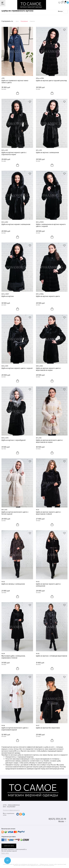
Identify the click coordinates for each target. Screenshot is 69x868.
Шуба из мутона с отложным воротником (52, 656)
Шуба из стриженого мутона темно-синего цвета (15, 82)
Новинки (32, 21)
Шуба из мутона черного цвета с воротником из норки (48, 369)
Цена (17, 21)
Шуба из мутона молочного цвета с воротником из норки (49, 441)
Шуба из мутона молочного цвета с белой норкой (15, 513)
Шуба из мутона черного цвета (48, 296)
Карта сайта (5, 853)
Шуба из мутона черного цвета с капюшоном (48, 585)
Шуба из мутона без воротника (48, 728)
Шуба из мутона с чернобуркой (13, 440)
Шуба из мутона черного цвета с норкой (17, 368)
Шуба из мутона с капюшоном (47, 153)
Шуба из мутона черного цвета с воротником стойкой (48, 513)
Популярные (24, 21)
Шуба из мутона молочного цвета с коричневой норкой (15, 729)
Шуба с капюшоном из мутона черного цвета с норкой (51, 225)
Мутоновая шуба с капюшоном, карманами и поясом (13, 657)
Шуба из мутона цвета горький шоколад (51, 81)
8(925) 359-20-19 (57, 819)
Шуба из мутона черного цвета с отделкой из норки (14, 154)
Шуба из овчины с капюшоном (13, 584)
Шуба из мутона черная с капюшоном (16, 224)
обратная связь (9, 846)
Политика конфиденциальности (11, 810)
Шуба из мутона (8, 296)
